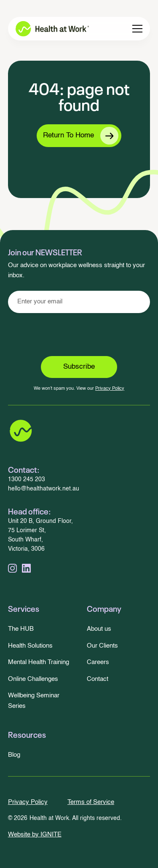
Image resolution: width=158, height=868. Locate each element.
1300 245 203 (27, 480)
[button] (137, 29)
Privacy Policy (110, 388)
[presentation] (79, 335)
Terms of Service (91, 802)
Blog (14, 755)
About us (99, 629)
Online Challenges (33, 679)
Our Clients (102, 646)
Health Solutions (30, 646)
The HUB (21, 629)
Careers (98, 662)
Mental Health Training (39, 662)
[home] (46, 29)
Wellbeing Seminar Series (34, 701)
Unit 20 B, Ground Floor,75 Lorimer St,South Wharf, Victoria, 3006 (40, 535)
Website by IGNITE (35, 835)
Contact (98, 679)
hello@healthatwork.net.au (44, 489)
